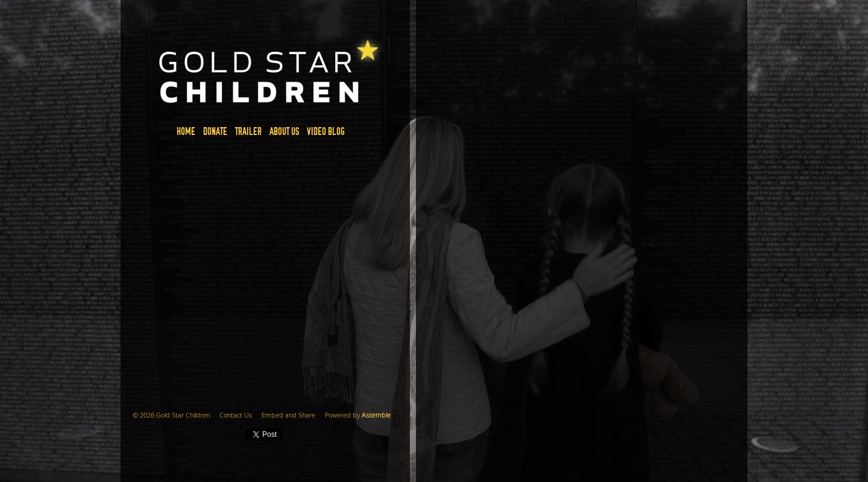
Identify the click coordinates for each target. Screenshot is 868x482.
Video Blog (326, 132)
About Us (284, 132)
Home (186, 132)
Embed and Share (288, 415)
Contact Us (236, 415)
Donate (215, 132)
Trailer (248, 132)
